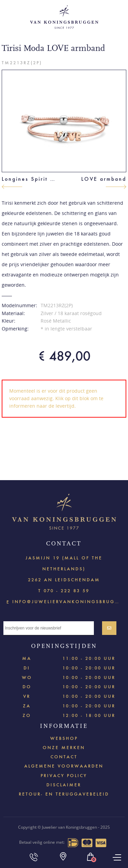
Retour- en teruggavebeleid (64, 794)
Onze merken (64, 748)
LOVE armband (104, 179)
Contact (64, 757)
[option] (64, 121)
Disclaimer (64, 785)
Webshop (64, 738)
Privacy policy (64, 776)
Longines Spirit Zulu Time (30, 179)
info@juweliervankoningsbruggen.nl (67, 601)
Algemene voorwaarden (64, 766)
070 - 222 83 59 (67, 591)
